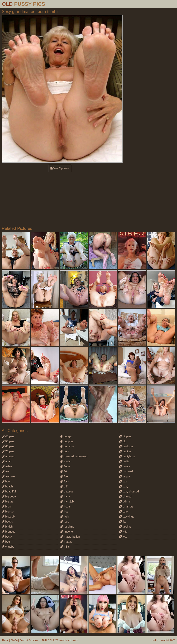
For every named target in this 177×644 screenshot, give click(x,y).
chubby (8, 547)
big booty (9, 497)
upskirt (125, 527)
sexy (124, 486)
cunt (65, 451)
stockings (127, 517)
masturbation (70, 537)
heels (65, 507)
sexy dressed (129, 492)
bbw (6, 481)
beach (7, 486)
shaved (125, 497)
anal (6, 461)
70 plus (8, 451)
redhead (126, 471)
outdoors (126, 446)
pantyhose (127, 456)
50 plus (8, 441)
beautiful (9, 492)
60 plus (8, 446)
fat (64, 471)
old (123, 441)
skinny (125, 502)
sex (123, 481)
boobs (7, 522)
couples (67, 441)
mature (66, 542)
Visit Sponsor (60, 168)
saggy (125, 476)
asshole (8, 476)
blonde (8, 512)
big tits (8, 502)
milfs (65, 547)
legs (65, 522)
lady (65, 517)
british (7, 527)
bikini (7, 507)
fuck (65, 481)
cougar (66, 436)
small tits (126, 507)
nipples (125, 436)
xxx (123, 537)
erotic (66, 461)
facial (65, 466)
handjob (67, 502)
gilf (64, 486)
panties (125, 451)
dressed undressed (74, 456)
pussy (124, 466)
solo (123, 512)
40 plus (8, 436)
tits (123, 522)
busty (7, 537)
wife (123, 532)
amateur (9, 456)
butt (6, 542)
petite (124, 461)
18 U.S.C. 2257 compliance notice (60, 640)
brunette (9, 532)
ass (6, 471)
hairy (65, 497)
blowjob (8, 517)
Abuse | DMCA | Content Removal (20, 640)
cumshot (67, 446)
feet (64, 476)
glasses (67, 492)
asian (7, 466)
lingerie (67, 532)
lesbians (67, 527)
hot (64, 512)
